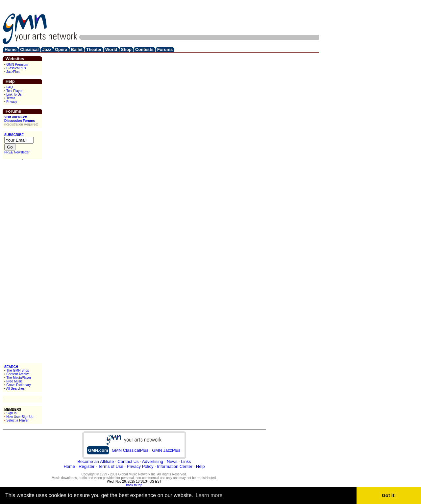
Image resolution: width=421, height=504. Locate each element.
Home (69, 466)
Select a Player (17, 420)
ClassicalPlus (16, 68)
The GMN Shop (18, 370)
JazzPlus (13, 72)
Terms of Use (111, 466)
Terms (11, 98)
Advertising (153, 461)
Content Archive (18, 374)
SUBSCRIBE (14, 135)
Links (186, 461)
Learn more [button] (209, 495)
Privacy (12, 102)
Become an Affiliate (96, 461)
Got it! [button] (389, 495)
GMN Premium (17, 65)
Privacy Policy (140, 466)
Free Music (14, 381)
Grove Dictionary (18, 385)
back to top (134, 485)
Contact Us (128, 461)
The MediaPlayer (19, 378)
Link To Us (14, 94)
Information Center (175, 466)
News (172, 461)
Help (200, 466)
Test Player (14, 91)
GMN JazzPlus (166, 450)
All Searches (15, 389)
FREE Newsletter (17, 152)
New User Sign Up (20, 417)
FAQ (10, 87)
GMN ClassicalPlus (130, 450)
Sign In (11, 413)
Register (87, 466)
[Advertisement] (199, 17)
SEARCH (11, 367)
